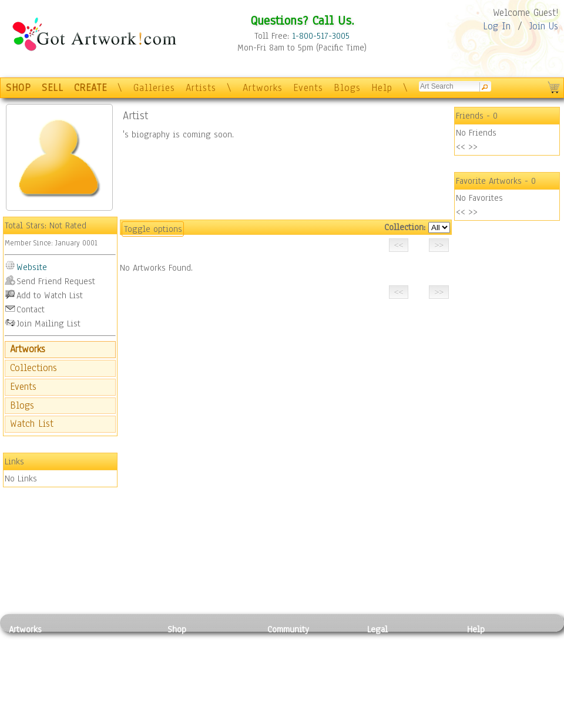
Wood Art (102, 669)
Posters (181, 669)
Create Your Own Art (205, 722)
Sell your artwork (300, 695)
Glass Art (102, 709)
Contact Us (487, 643)
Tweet (479, 722)
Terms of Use (392, 656)
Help (382, 88)
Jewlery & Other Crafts (121, 722)
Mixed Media (33, 695)
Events (308, 88)
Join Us (544, 26)
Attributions (387, 669)
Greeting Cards (196, 682)
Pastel (97, 656)
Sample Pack (491, 656)
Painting (25, 643)
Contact (31, 309)
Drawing (25, 669)
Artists (201, 88)
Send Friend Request (56, 281)
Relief (96, 643)
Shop (177, 629)
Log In (497, 26)
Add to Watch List (50, 295)
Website (32, 267)
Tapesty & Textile (118, 695)
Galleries (154, 88)
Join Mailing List (48, 323)
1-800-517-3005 (321, 36)
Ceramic (100, 682)
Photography (33, 656)
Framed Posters (196, 656)
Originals (185, 709)
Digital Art (29, 682)
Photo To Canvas (198, 643)
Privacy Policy (394, 643)
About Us (484, 669)
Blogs (347, 88)
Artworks (263, 88)
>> (473, 147)
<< (461, 147)
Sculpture (27, 709)
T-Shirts (182, 695)
